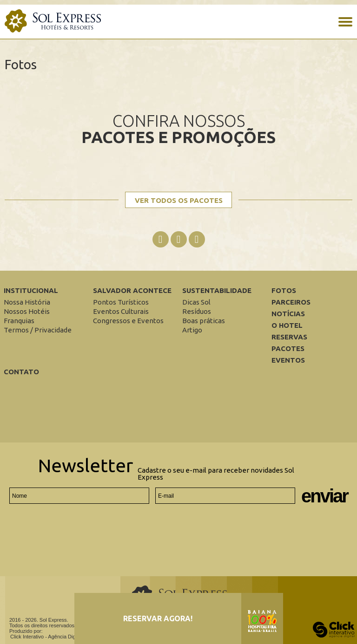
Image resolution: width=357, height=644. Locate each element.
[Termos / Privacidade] (38, 330)
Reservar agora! (158, 618)
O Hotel (287, 325)
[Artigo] (192, 330)
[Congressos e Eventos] (128, 321)
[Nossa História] (27, 302)
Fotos (284, 290)
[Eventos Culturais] (121, 311)
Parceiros (291, 302)
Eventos (288, 360)
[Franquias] (19, 321)
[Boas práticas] (204, 321)
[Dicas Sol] (196, 302)
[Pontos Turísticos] (121, 302)
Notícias (288, 314)
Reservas (289, 337)
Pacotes (288, 348)
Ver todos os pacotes (179, 200)
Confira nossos (178, 128)
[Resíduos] (197, 311)
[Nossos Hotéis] (27, 311)
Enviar (324, 496)
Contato (21, 372)
